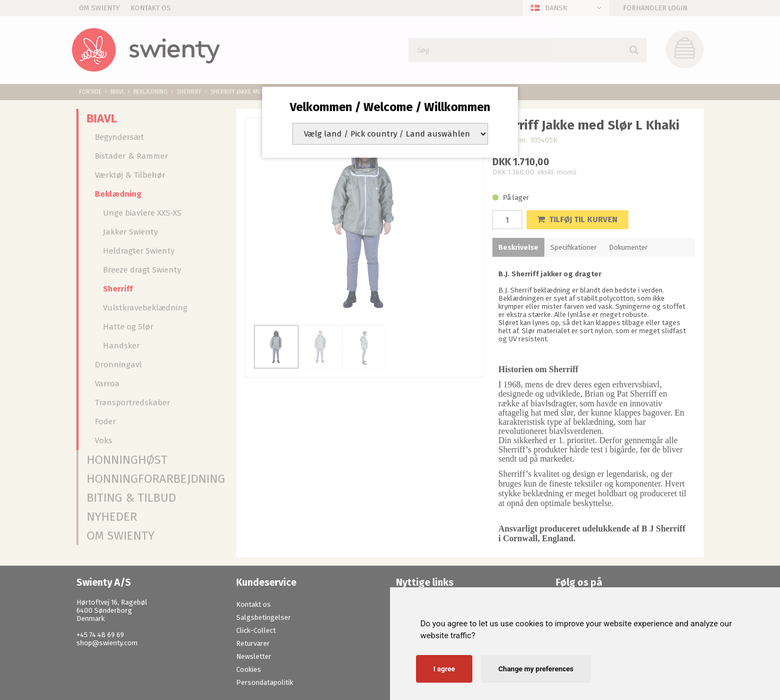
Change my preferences (536, 669)
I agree (444, 669)
